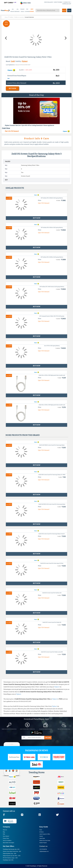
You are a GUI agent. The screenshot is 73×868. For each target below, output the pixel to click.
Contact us (43, 846)
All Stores (42, 832)
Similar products (15, 188)
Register (64, 10)
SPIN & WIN (25, 3)
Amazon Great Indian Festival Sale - (12, 851)
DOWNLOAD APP (67, 4)
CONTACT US (67, 2)
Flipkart (25, 61)
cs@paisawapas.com (44, 851)
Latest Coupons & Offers (45, 834)
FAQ (4, 834)
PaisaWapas (33, 866)
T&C (9, 79)
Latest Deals (42, 838)
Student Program (43, 843)
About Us (5, 830)
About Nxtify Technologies (9, 843)
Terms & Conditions (7, 841)
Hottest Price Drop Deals (45, 841)
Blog (4, 832)
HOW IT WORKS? (58, 2)
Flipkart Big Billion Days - (10, 854)
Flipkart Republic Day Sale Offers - (12, 856)
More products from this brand (23, 435)
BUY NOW (12, 88)
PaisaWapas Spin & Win (8, 860)
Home (41, 830)
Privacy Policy (6, 838)
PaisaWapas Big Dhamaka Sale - (11, 849)
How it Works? (6, 836)
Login (69, 10)
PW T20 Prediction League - (10, 858)
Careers (41, 836)
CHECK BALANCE (49, 2)
